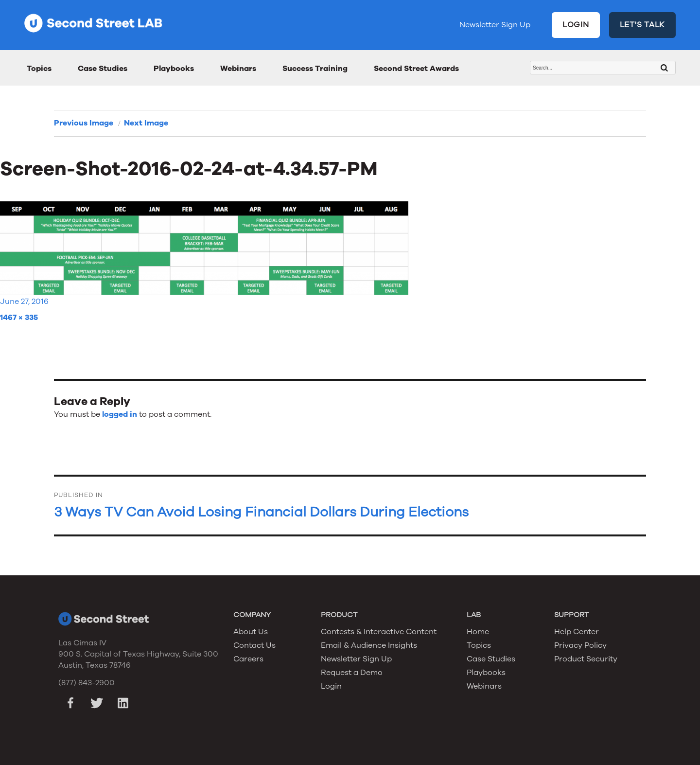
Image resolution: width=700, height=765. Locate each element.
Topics (39, 69)
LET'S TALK (643, 25)
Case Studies (103, 69)
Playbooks (174, 69)
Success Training (315, 69)
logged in (120, 414)
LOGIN (576, 25)
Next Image (146, 123)
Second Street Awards (416, 69)
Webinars (238, 69)
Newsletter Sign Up (495, 25)
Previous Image (84, 123)
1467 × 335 (19, 318)
